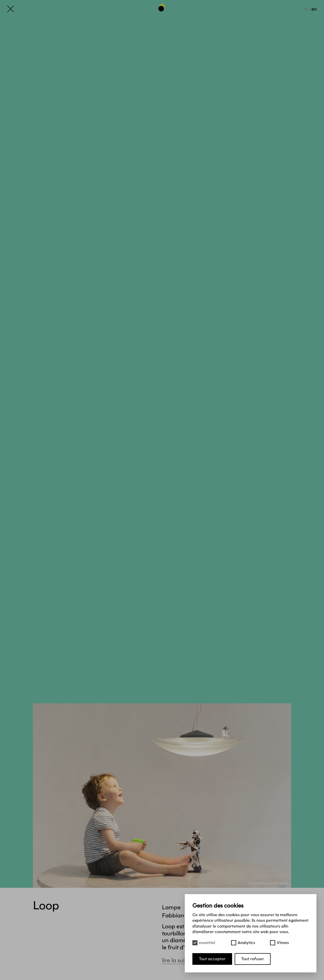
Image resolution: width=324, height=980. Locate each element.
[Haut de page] (162, 7)
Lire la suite (179, 960)
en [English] (314, 9)
